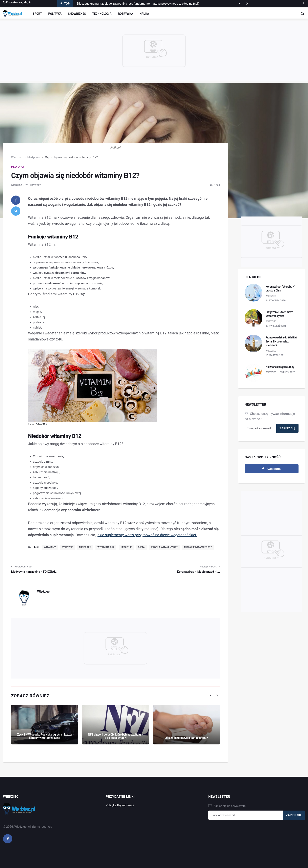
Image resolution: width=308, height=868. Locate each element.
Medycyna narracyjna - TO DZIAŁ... (35, 572)
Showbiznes (77, 14)
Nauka (144, 14)
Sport (37, 14)
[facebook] (304, 3)
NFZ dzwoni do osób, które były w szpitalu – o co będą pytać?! (116, 736)
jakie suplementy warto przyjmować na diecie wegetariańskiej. (147, 535)
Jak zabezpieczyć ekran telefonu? (187, 738)
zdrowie (67, 547)
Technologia (102, 14)
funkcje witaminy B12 (198, 547)
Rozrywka (125, 14)
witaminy (50, 547)
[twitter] (16, 211)
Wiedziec (17, 157)
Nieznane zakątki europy (280, 367)
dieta (141, 547)
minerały (85, 547)
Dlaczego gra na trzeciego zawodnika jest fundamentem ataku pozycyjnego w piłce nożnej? (138, 4)
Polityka (55, 14)
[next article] (240, 4)
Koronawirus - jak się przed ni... (198, 572)
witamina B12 (106, 547)
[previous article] (247, 4)
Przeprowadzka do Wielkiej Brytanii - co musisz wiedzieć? (281, 341)
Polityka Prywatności (120, 805)
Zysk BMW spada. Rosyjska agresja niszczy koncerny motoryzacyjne (45, 736)
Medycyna (34, 157)
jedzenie (126, 547)
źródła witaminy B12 (164, 547)
